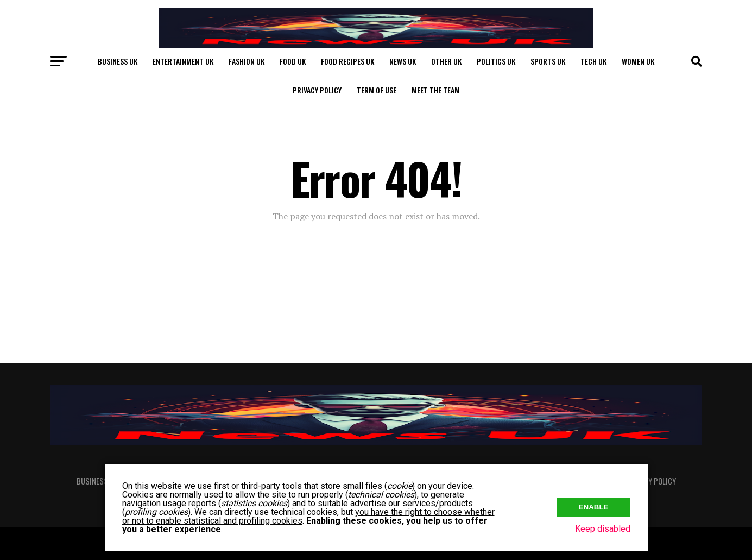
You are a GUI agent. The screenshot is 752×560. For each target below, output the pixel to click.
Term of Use (377, 90)
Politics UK (496, 61)
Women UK (638, 61)
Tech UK (593, 61)
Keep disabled (603, 529)
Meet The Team (436, 90)
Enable (594, 506)
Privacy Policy (317, 90)
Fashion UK (247, 61)
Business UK (118, 61)
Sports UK (548, 61)
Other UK (446, 61)
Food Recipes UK (347, 61)
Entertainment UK (183, 61)
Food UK (293, 61)
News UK (403, 61)
